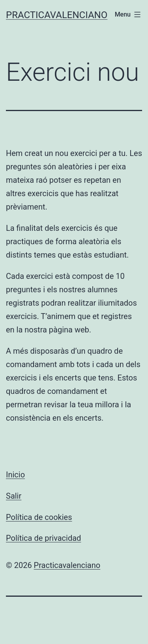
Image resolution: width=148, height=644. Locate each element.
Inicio (15, 475)
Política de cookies (39, 517)
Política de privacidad (43, 538)
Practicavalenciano (57, 15)
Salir (14, 496)
